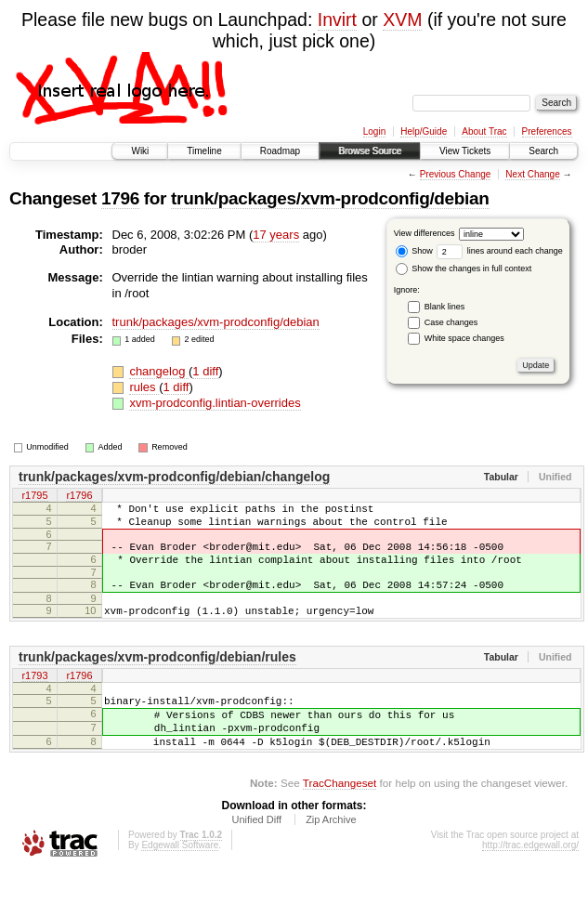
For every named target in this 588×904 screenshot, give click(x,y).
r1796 (79, 496)
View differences (425, 233)
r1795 (34, 496)
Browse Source (370, 151)
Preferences (547, 131)
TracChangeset (340, 816)
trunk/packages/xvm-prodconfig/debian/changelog (174, 477)
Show (414, 251)
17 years (276, 235)
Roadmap (280, 151)
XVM (402, 20)
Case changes (451, 322)
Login (374, 131)
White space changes (464, 338)
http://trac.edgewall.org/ (530, 878)
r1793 (34, 696)
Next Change (532, 174)
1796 (120, 198)
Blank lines (445, 307)
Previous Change (456, 174)
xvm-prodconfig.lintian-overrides (215, 403)
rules (144, 387)
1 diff (205, 371)
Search (543, 151)
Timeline (204, 151)
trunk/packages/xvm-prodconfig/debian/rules (157, 676)
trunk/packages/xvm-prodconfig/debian (330, 198)
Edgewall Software (180, 878)
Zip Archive (331, 853)
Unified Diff (256, 853)
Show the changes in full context (464, 269)
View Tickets (465, 151)
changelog (159, 371)
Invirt (337, 20)
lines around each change (500, 251)
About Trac (484, 131)
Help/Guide (424, 131)
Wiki (140, 151)
